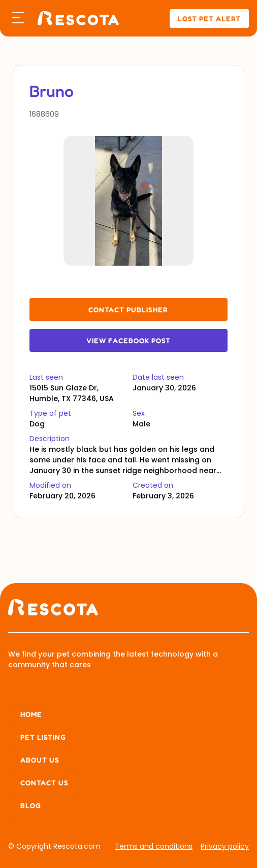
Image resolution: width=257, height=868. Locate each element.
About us (40, 760)
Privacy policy (225, 846)
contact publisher (128, 310)
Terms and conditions (154, 846)
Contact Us (44, 783)
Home (31, 714)
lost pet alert (209, 19)
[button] (18, 18)
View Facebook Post (128, 340)
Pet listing (43, 737)
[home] (76, 19)
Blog (31, 805)
